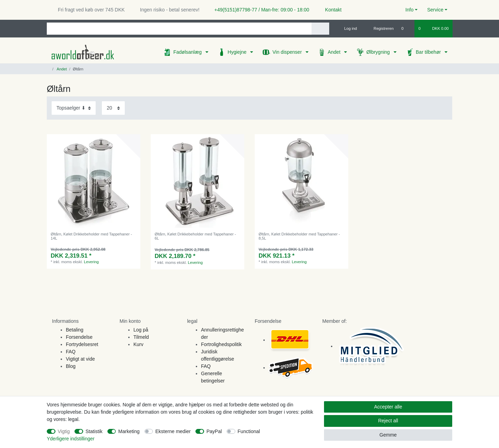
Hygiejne (238, 52)
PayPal (214, 431)
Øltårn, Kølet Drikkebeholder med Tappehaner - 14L (91, 236)
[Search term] (179, 29)
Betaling (75, 330)
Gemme (388, 435)
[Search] (320, 29)
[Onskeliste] (406, 28)
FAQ (71, 352)
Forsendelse (79, 337)
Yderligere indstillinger (71, 439)
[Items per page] (113, 108)
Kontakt (330, 10)
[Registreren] (380, 28)
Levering (91, 262)
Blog (71, 366)
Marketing (129, 431)
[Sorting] (74, 108)
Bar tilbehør (429, 52)
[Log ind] (348, 28)
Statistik (94, 431)
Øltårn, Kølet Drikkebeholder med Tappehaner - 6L (195, 236)
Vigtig (64, 431)
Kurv (138, 344)
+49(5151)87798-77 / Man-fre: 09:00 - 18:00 (259, 10)
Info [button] (409, 10)
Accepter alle (388, 407)
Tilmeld (141, 337)
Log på (141, 330)
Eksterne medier (173, 431)
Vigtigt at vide (80, 359)
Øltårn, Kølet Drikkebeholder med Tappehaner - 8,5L (299, 236)
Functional (249, 431)
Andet (335, 52)
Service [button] (435, 10)
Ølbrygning (379, 52)
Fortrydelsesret (82, 344)
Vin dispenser (288, 52)
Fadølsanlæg (188, 52)
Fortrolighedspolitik (221, 344)
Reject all (388, 421)
